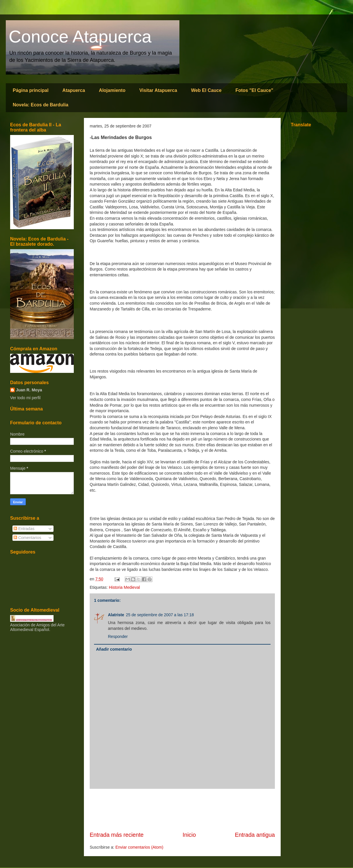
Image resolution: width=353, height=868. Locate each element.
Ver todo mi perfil (25, 398)
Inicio (189, 835)
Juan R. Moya (29, 390)
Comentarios (27, 538)
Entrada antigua (255, 835)
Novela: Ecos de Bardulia (41, 105)
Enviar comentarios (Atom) (139, 847)
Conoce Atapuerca (80, 37)
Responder (118, 636)
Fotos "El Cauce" (254, 90)
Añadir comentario (114, 649)
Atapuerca (74, 90)
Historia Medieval (124, 587)
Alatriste (116, 615)
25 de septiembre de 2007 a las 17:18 (160, 615)
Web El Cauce (206, 90)
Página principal (31, 90)
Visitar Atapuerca (158, 90)
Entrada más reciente (117, 835)
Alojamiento (112, 90)
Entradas (24, 529)
